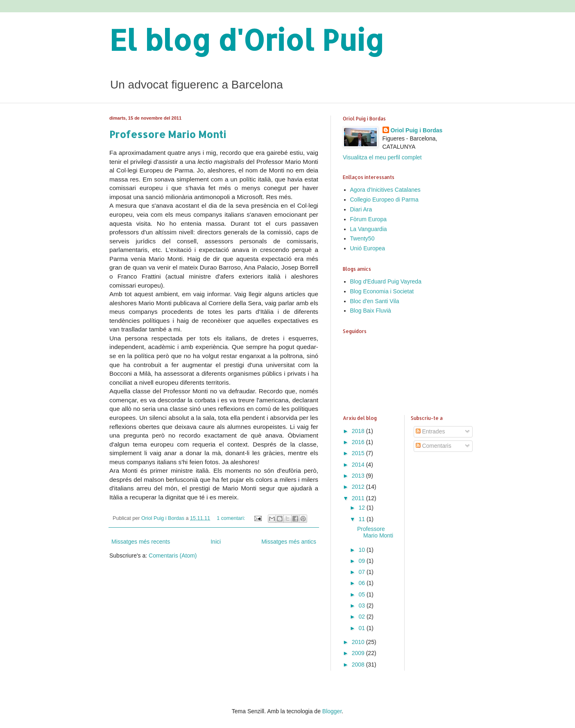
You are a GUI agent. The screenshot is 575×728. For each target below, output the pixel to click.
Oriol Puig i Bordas (417, 130)
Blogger (332, 711)
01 (362, 628)
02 (362, 617)
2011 (359, 498)
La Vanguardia (369, 229)
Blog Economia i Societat (382, 291)
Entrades (430, 431)
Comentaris (434, 446)
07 (362, 572)
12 (362, 508)
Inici (216, 542)
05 (362, 594)
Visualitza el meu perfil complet (382, 157)
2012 (359, 487)
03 (362, 606)
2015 (359, 453)
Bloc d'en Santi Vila (375, 301)
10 (362, 550)
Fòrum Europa (368, 219)
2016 (359, 442)
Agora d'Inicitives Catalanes (385, 190)
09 (362, 561)
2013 (359, 476)
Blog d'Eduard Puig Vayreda (386, 281)
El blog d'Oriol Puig (247, 40)
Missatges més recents (141, 542)
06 (362, 583)
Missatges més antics (289, 542)
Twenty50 (362, 238)
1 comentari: (232, 518)
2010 (359, 642)
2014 (359, 465)
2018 (359, 431)
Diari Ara (361, 209)
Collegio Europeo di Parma (384, 200)
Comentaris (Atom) (173, 556)
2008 (359, 664)
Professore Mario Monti (168, 134)
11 (362, 519)
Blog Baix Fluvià (371, 311)
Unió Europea (368, 248)
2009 (359, 653)
